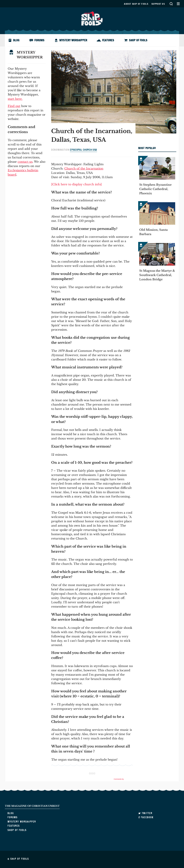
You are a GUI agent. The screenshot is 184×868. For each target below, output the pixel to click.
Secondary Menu (178, 4)
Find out (14, 106)
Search (171, 4)
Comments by (123, 779)
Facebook (146, 817)
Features (108, 40)
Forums (39, 40)
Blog (16, 40)
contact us (25, 162)
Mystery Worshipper (73, 40)
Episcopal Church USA (83, 150)
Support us (158, 4)
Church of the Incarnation (84, 168)
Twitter (145, 813)
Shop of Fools (138, 40)
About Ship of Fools (136, 4)
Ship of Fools (92, 18)
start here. (15, 99)
